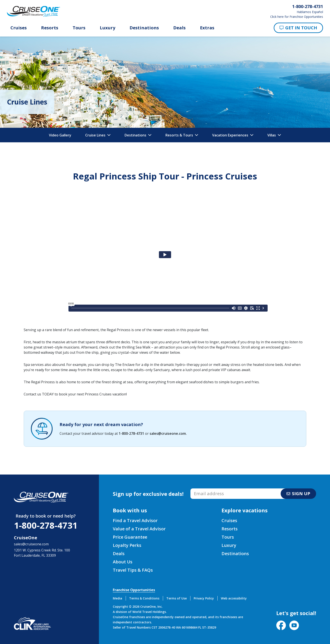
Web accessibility (234, 598)
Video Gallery (60, 135)
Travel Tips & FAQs (133, 570)
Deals (179, 28)
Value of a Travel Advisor (139, 529)
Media (117, 598)
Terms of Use (177, 598)
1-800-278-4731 (131, 433)
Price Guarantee (130, 537)
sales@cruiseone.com (168, 433)
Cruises (19, 28)
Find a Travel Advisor (135, 520)
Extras (207, 28)
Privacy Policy (204, 598)
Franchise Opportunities (134, 590)
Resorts (50, 28)
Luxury (107, 28)
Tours (79, 28)
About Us (123, 562)
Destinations (144, 28)
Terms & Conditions (144, 598)
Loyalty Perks (127, 545)
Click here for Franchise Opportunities (297, 17)
